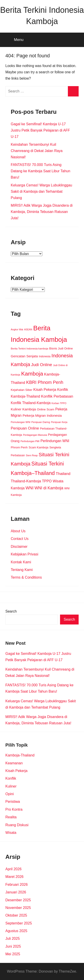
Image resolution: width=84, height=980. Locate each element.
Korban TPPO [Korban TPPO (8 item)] (59, 403)
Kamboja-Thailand (20, 755)
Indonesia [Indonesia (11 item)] (45, 356)
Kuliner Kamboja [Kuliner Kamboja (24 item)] (23, 409)
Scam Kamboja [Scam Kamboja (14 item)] (39, 447)
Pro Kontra (14, 809)
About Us (18, 531)
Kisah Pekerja (16, 771)
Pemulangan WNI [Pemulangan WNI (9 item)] (21, 422)
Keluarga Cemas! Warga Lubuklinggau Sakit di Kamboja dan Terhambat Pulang (41, 191)
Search (11, 611)
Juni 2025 (13, 946)
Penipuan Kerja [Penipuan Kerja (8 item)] (59, 422)
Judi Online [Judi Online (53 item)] (42, 365)
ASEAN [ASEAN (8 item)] (28, 329)
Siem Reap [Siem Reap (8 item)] (32, 455)
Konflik (11, 778)
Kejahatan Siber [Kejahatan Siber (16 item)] (22, 390)
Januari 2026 (16, 892)
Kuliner (11, 786)
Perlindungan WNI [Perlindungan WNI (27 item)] (55, 441)
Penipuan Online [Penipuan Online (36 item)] (25, 428)
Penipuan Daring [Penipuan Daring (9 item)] (41, 422)
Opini (10, 794)
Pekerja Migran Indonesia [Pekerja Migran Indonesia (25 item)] (42, 415)
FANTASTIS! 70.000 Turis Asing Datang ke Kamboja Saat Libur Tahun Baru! (41, 171)
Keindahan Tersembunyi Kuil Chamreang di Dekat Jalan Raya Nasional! (37, 151)
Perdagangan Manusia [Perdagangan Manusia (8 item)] (35, 435)
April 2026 (13, 869)
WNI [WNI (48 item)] (30, 488)
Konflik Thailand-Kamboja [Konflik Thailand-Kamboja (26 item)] (31, 403)
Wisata (11, 833)
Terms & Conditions (26, 577)
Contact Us (20, 539)
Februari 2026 (17, 885)
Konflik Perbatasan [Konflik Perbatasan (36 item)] (57, 396)
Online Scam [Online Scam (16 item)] (46, 409)
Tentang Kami (22, 570)
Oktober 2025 (16, 915)
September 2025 (19, 923)
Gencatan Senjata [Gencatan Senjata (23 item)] (24, 356)
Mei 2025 (13, 954)
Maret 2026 (14, 877)
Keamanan (14, 763)
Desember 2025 (18, 900)
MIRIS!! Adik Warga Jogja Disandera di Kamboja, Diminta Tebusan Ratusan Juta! (42, 212)
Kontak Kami (21, 562)
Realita (11, 817)
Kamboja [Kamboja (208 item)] (32, 374)
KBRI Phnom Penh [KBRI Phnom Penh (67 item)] (45, 382)
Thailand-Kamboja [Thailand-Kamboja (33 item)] (26, 481)
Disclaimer (19, 547)
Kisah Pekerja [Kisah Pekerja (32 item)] (45, 390)
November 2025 (18, 908)
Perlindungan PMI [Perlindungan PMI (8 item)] (30, 441)
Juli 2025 (13, 939)
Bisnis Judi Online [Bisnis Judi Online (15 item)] (61, 348)
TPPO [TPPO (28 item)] (47, 481)
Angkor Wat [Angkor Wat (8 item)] (17, 329)
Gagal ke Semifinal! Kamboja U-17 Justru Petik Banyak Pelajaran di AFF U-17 (40, 130)
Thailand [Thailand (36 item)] (63, 474)
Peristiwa (13, 802)
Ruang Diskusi (17, 825)
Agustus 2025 (16, 931)
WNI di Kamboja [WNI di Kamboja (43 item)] (49, 488)
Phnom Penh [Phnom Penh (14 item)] (19, 447)
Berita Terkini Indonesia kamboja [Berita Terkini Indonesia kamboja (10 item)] (29, 349)
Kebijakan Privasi (25, 554)
